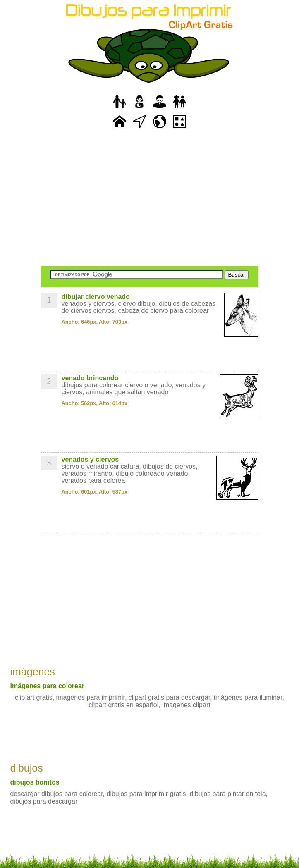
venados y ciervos (90, 459)
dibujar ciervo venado (96, 297)
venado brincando (90, 378)
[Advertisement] (150, 198)
